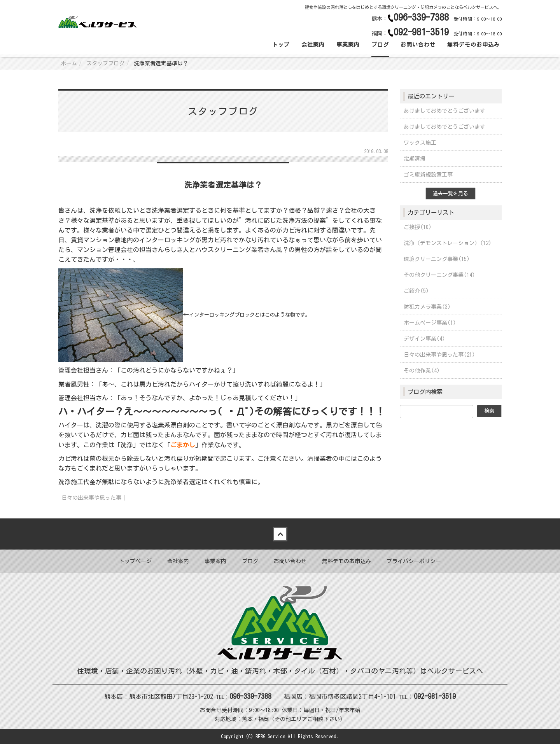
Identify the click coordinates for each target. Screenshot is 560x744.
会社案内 (313, 45)
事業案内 (348, 45)
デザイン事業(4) (424, 339)
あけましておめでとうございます (444, 111)
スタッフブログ (105, 63)
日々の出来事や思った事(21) (439, 355)
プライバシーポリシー (414, 561)
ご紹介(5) (416, 291)
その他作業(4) (422, 371)
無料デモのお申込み (473, 45)
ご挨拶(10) (418, 227)
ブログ (380, 45)
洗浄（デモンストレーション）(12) (448, 243)
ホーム (69, 63)
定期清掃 (415, 159)
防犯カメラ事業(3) (427, 307)
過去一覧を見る (451, 193)
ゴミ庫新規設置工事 (428, 175)
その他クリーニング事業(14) (439, 275)
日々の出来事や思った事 (91, 498)
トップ (281, 45)
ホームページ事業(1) (430, 323)
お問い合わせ (418, 45)
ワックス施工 (420, 143)
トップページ (135, 561)
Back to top (280, 534)
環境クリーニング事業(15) (437, 259)
